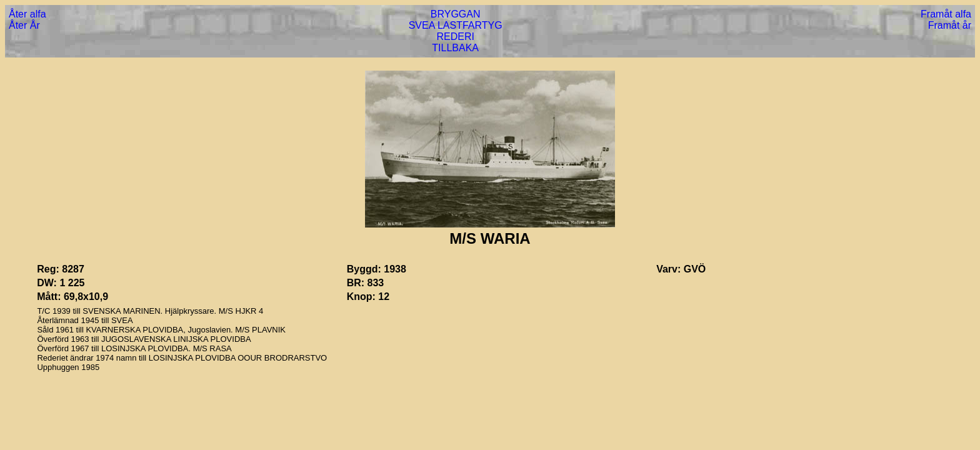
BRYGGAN (456, 14)
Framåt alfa (946, 14)
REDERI (455, 37)
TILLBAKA (455, 48)
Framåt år (950, 25)
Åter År (24, 25)
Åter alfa (27, 14)
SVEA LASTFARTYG (456, 25)
